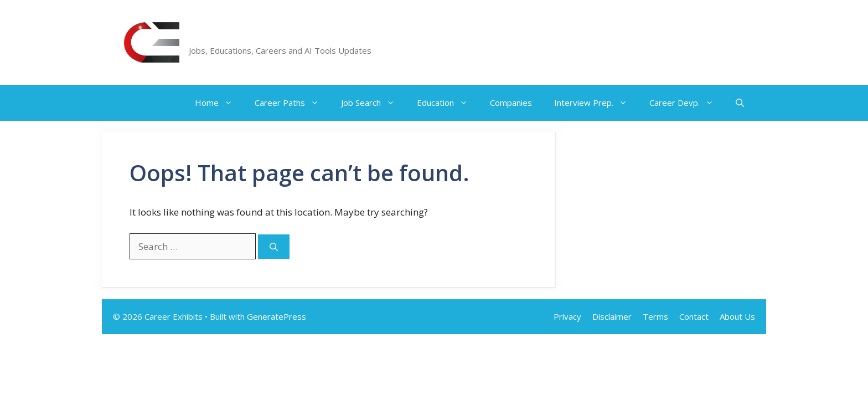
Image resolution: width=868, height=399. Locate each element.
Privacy (567, 316)
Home (219, 103)
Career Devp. (687, 103)
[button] (740, 103)
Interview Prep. (596, 103)
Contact (694, 316)
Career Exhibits (241, 36)
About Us (737, 316)
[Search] (274, 247)
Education (448, 103)
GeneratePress (277, 316)
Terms (655, 316)
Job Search (373, 103)
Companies (511, 103)
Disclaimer (612, 316)
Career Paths (292, 103)
